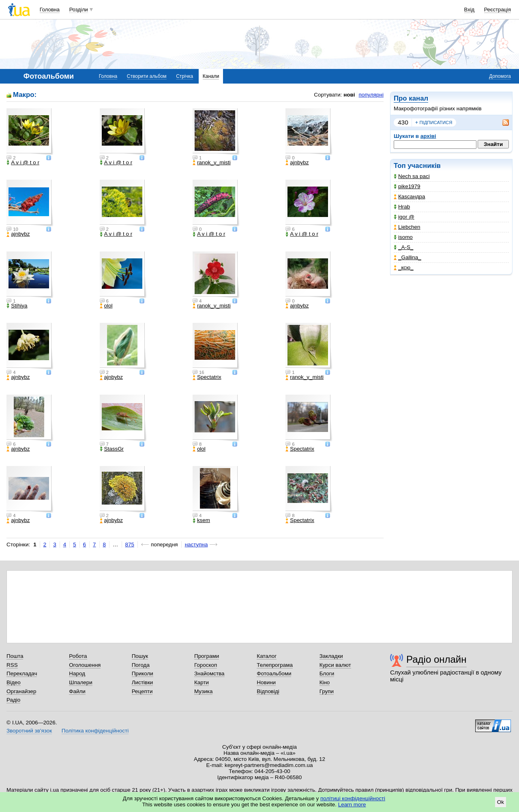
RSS (12, 665)
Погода (141, 665)
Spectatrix (207, 377)
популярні (371, 95)
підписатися (434, 122)
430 (403, 122)
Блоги (327, 673)
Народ (77, 673)
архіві (428, 136)
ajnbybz (297, 163)
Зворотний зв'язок (29, 731)
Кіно (325, 682)
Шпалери (80, 682)
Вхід (470, 10)
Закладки (331, 656)
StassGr (112, 449)
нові (349, 95)
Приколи (143, 673)
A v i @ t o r (23, 163)
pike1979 (407, 186)
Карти (202, 682)
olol (106, 306)
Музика (203, 691)
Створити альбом (147, 76)
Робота (78, 656)
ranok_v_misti (212, 163)
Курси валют (335, 665)
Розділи (79, 10)
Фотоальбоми (274, 673)
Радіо (13, 700)
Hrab (402, 207)
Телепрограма (275, 665)
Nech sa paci (412, 176)
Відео (14, 682)
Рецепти (142, 691)
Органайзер (21, 691)
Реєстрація (498, 10)
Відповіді (268, 691)
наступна (196, 545)
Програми (207, 656)
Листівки (143, 682)
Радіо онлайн (436, 659)
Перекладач (22, 673)
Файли (77, 691)
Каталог (267, 656)
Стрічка (184, 76)
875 (130, 545)
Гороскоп (206, 665)
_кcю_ (404, 267)
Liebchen (407, 227)
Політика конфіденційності (95, 731)
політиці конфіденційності (353, 798)
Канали (211, 76)
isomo (403, 237)
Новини (266, 682)
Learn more (352, 804)
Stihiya (17, 306)
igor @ (404, 217)
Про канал (411, 98)
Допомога (500, 76)
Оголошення (85, 665)
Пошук (140, 656)
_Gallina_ (407, 257)
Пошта (15, 656)
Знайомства (209, 673)
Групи (327, 691)
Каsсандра (409, 197)
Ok (501, 802)
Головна (50, 10)
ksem (201, 520)
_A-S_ (403, 247)
